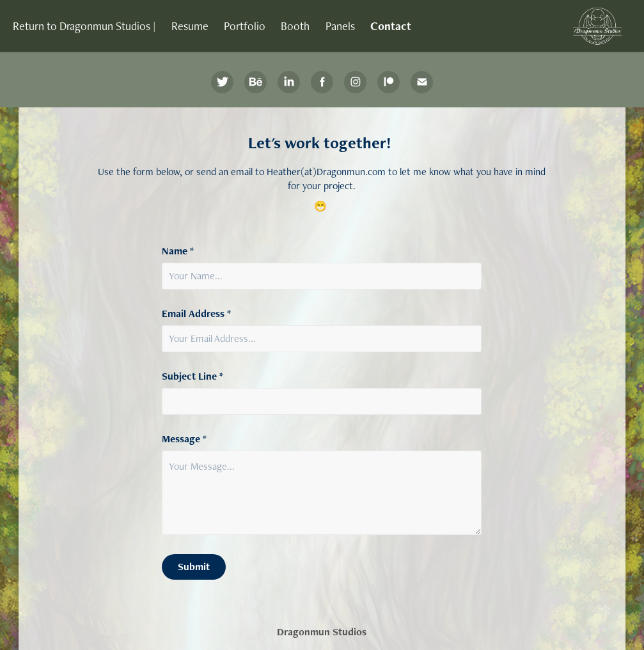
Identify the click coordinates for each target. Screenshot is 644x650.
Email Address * (196, 314)
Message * (184, 439)
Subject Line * (192, 376)
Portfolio (245, 26)
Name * (178, 251)
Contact (391, 26)
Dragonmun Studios (322, 632)
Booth (295, 26)
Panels (340, 26)
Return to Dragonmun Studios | (84, 26)
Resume (190, 26)
